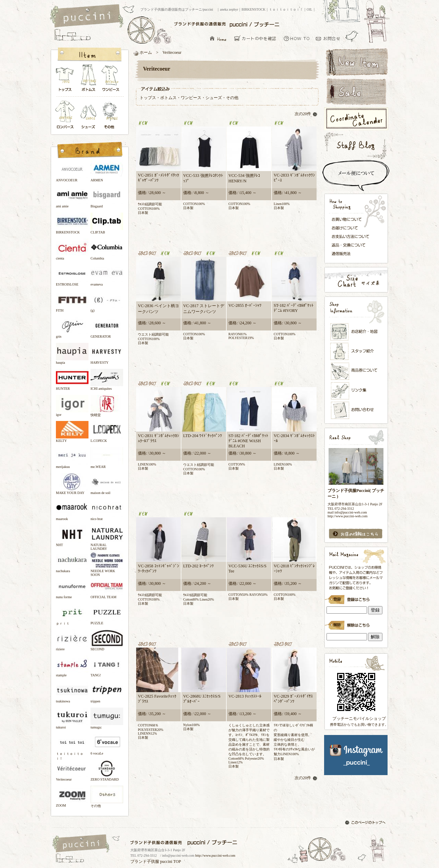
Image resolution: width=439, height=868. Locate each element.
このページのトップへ (366, 823)
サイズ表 (356, 280)
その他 (111, 115)
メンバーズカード (356, 371)
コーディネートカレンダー (356, 119)
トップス (65, 80)
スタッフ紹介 (356, 352)
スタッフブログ (356, 146)
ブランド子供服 (145, 861)
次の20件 (306, 114)
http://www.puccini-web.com (215, 855)
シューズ (89, 115)
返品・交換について (352, 245)
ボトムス (88, 80)
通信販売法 (352, 253)
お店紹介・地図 (356, 332)
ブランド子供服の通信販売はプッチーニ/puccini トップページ (88, 16)
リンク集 (356, 391)
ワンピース (111, 80)
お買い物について (297, 38)
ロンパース (67, 115)
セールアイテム (356, 92)
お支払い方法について (352, 236)
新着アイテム (356, 61)
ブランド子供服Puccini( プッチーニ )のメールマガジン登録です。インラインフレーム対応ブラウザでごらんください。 (356, 597)
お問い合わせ (330, 38)
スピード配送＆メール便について (356, 176)
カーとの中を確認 (257, 38)
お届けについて (352, 227)
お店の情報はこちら (356, 534)
